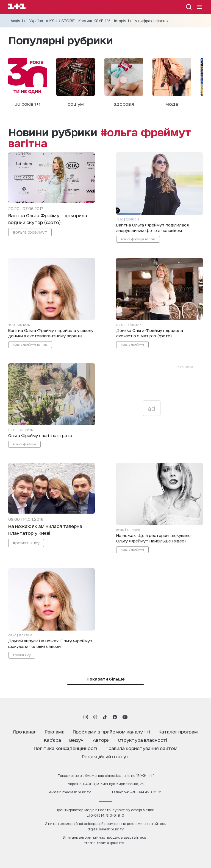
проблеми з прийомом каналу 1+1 (112, 731)
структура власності (142, 740)
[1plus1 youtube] (125, 717)
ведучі (77, 740)
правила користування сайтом (141, 748)
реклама (55, 731)
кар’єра (52, 740)
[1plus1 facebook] (115, 717)
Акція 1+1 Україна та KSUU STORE (43, 21)
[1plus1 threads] (95, 717)
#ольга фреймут (30, 232)
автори (101, 740)
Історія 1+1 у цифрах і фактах (141, 21)
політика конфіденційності (66, 748)
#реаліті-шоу (26, 543)
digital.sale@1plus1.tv (106, 829)
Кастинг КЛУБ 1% (94, 21)
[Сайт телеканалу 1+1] (17, 7)
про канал (25, 731)
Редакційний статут (105, 756)
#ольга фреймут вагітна (138, 239)
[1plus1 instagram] (86, 717)
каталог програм (178, 731)
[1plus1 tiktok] (105, 717)
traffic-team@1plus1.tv (104, 843)
